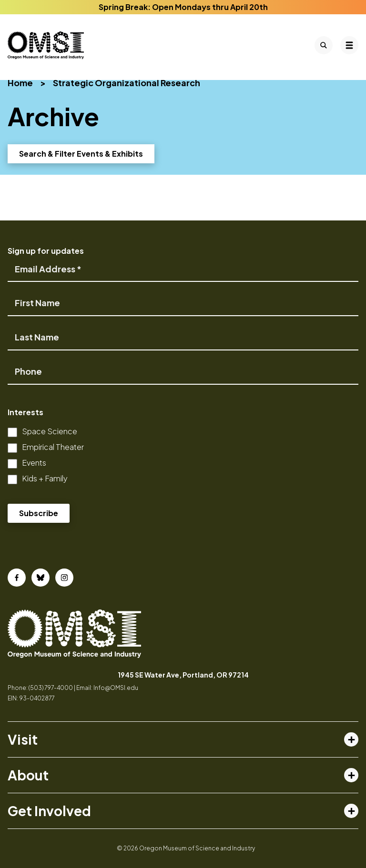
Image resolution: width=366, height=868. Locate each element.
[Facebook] (17, 578)
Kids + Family (45, 478)
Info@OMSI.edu (116, 688)
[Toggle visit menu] (351, 739)
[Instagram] (64, 578)
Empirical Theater (53, 447)
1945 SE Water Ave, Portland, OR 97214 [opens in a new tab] (183, 675)
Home (20, 83)
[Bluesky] (41, 578)
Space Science (50, 431)
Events (34, 463)
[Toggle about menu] (351, 775)
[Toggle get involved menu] (351, 811)
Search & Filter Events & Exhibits (81, 154)
